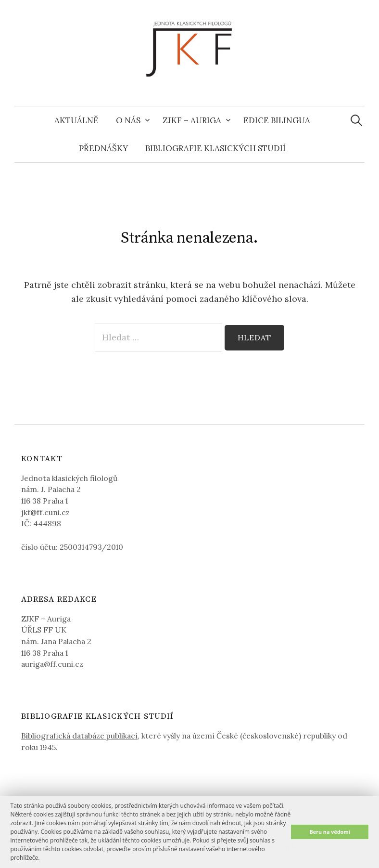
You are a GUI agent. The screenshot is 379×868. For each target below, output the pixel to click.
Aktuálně (76, 120)
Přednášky (103, 148)
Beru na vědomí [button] (330, 832)
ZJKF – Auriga (192, 120)
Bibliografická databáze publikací (79, 736)
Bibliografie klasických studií (215, 148)
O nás (128, 120)
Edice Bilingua (277, 120)
